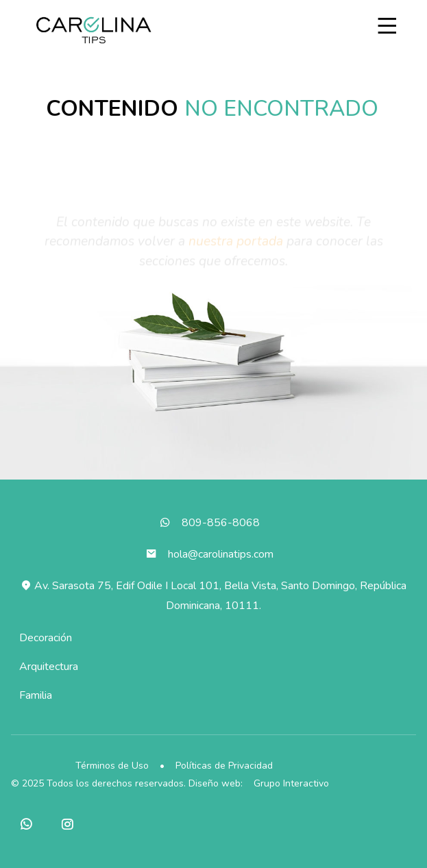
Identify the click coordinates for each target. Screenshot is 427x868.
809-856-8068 (221, 523)
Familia (36, 695)
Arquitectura (49, 667)
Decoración (46, 638)
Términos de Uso (112, 766)
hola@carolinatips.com (221, 554)
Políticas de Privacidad (224, 766)
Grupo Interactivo (291, 783)
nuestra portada (236, 245)
